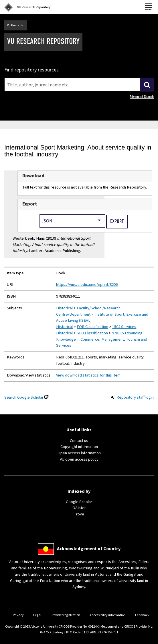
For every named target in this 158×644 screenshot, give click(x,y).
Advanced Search (142, 97)
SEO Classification (92, 333)
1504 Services (124, 327)
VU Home (13, 25)
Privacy (18, 615)
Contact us (79, 441)
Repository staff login (135, 397)
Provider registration (65, 615)
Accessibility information (108, 615)
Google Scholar (79, 502)
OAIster (79, 508)
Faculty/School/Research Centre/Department (88, 311)
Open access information (79, 453)
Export (30, 204)
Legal (37, 615)
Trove (79, 514)
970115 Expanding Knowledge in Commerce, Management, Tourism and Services (102, 339)
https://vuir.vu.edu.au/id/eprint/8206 (87, 285)
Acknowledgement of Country (89, 549)
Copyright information (79, 447)
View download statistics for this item (88, 375)
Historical (64, 308)
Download (33, 176)
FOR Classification (92, 327)
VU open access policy (79, 459)
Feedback (142, 615)
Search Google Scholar (24, 397)
